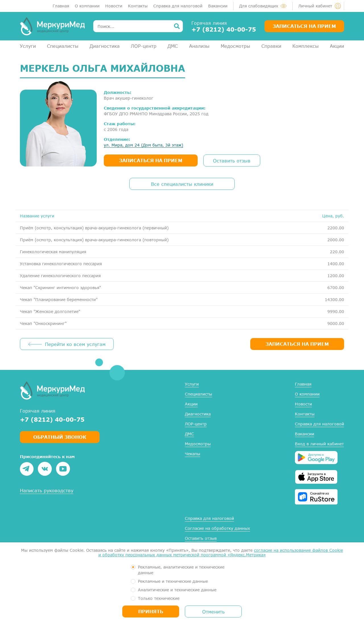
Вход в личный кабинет (319, 444)
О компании (87, 6)
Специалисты (63, 46)
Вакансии (218, 6)
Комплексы (306, 46)
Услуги (28, 46)
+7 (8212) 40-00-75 (224, 29)
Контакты (138, 6)
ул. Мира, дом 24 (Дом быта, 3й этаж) (143, 145)
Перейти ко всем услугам (75, 344)
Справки (271, 46)
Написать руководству (47, 490)
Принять (151, 611)
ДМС (173, 46)
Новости (114, 6)
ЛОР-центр (144, 46)
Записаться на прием (304, 26)
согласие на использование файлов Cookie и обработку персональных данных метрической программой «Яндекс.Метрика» (221, 552)
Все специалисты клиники (182, 184)
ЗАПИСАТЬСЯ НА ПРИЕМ (297, 344)
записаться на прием (151, 160)
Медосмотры (235, 46)
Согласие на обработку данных (217, 528)
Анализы (199, 46)
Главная (61, 6)
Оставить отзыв (232, 161)
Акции (337, 46)
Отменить (213, 612)
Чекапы (193, 454)
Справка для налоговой (178, 6)
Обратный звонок (60, 437)
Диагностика (105, 46)
